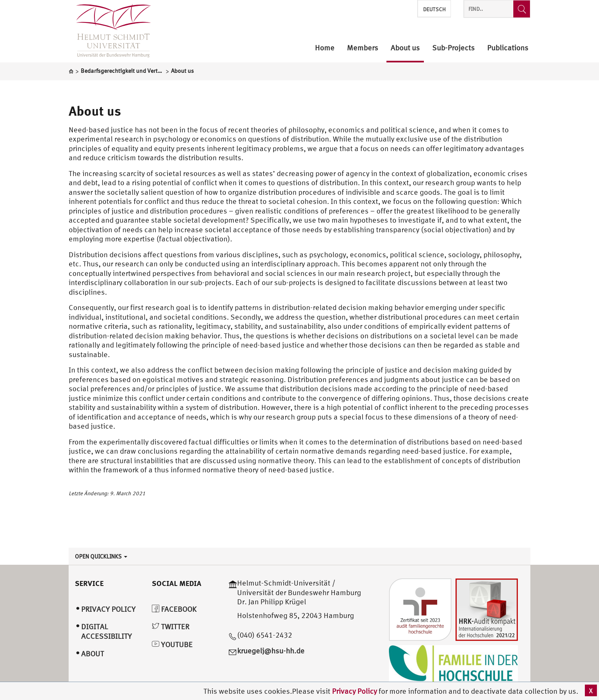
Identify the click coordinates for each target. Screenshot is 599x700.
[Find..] (522, 9)
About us (95, 111)
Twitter (171, 627)
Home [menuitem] (325, 48)
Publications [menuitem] (508, 48)
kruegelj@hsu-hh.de (271, 651)
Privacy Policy (355, 691)
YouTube (172, 644)
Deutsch (434, 9)
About (93, 654)
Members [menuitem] (363, 48)
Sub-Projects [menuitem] (453, 48)
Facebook (174, 609)
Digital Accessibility (106, 631)
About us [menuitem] (405, 48)
